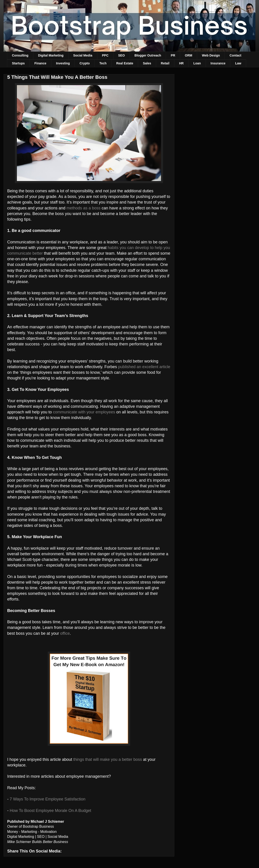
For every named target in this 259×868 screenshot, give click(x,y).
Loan (197, 63)
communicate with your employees (84, 412)
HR (181, 63)
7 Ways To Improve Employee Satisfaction (48, 799)
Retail (165, 63)
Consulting (20, 55)
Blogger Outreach (148, 55)
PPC (105, 55)
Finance (40, 63)
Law (238, 63)
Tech (103, 63)
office (65, 633)
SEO (122, 55)
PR (173, 55)
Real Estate (125, 63)
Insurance (218, 63)
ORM (189, 55)
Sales (147, 63)
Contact (235, 55)
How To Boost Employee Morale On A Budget (50, 811)
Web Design (211, 55)
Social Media (83, 55)
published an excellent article (144, 367)
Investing (63, 63)
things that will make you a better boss (108, 759)
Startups (18, 63)
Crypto (85, 63)
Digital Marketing (51, 55)
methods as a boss (83, 208)
